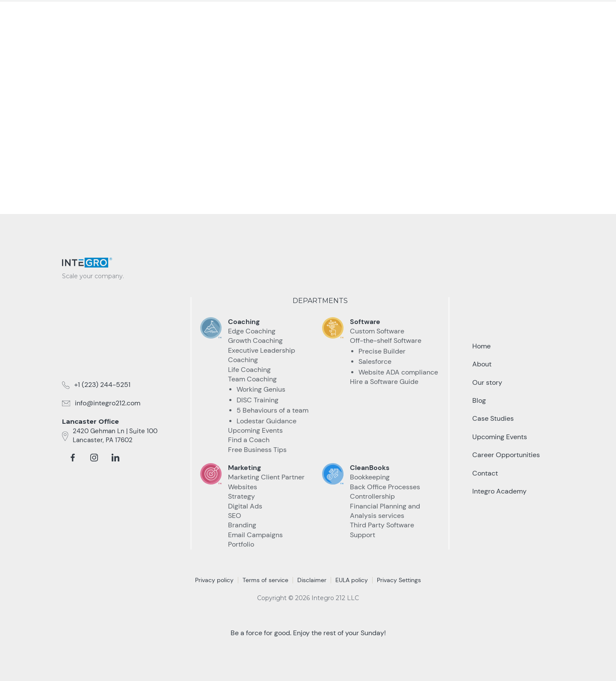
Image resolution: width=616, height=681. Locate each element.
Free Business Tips (257, 450)
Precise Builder (382, 351)
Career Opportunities (506, 455)
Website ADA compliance (398, 372)
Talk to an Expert (508, 17)
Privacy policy (214, 580)
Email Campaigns (255, 535)
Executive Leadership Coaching (262, 355)
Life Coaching (249, 370)
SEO (235, 516)
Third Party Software (382, 525)
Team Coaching (252, 379)
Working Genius (261, 389)
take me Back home (308, 161)
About (482, 364)
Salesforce (375, 361)
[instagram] (94, 458)
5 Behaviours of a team (272, 410)
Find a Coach (249, 440)
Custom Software (377, 331)
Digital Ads (245, 506)
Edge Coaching (252, 331)
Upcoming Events (255, 430)
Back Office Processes (385, 487)
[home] (96, 13)
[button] (312, 17)
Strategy (241, 496)
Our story (487, 382)
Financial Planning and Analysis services (385, 511)
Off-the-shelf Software (386, 340)
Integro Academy (499, 491)
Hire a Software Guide (384, 382)
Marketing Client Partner (266, 477)
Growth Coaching (255, 340)
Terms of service (265, 580)
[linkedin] (115, 458)
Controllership (372, 496)
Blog (479, 400)
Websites (243, 487)
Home (481, 346)
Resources (423, 16)
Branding (242, 525)
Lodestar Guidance (267, 421)
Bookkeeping (370, 477)
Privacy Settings (399, 580)
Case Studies (365, 16)
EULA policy (352, 580)
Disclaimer (312, 580)
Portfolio (241, 544)
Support (363, 535)
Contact (485, 473)
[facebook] (73, 458)
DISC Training (258, 400)
